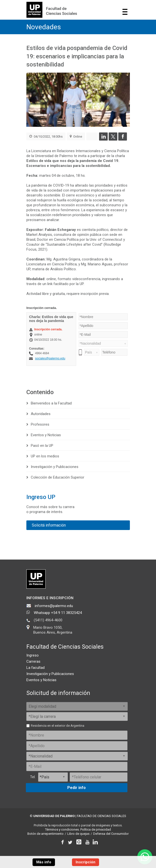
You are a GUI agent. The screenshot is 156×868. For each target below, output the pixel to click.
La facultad (35, 668)
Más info (44, 862)
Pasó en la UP (42, 446)
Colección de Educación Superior (58, 477)
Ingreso (33, 655)
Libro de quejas (78, 834)
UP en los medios (45, 456)
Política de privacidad (96, 829)
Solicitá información (49, 525)
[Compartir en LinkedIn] (103, 139)
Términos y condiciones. (62, 829)
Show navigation (125, 12)
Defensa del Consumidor (111, 834)
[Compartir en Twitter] (113, 139)
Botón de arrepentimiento (45, 834)
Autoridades (41, 414)
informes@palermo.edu (54, 606)
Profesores (40, 424)
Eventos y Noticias (46, 435)
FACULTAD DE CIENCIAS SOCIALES (102, 816)
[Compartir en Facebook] (123, 139)
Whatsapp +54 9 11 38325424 (58, 613)
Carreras (33, 661)
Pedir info (77, 788)
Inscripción (86, 862)
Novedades (44, 27)
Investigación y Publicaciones (55, 467)
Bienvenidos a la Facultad (51, 403)
